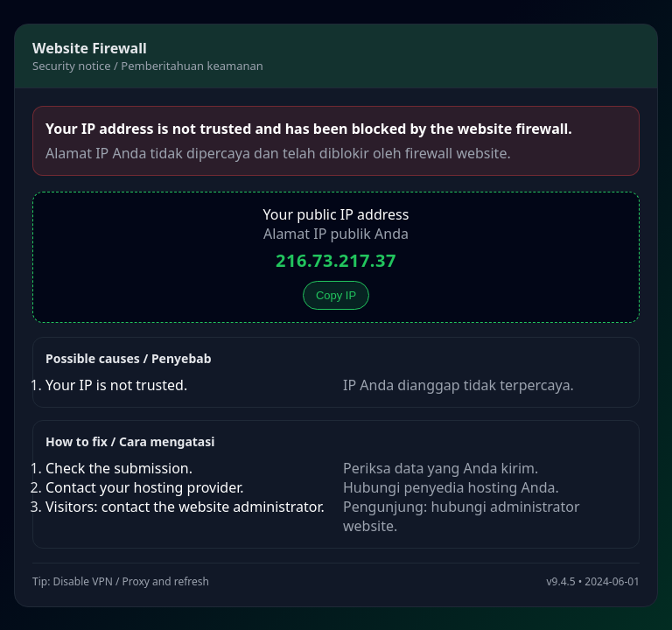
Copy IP (336, 295)
